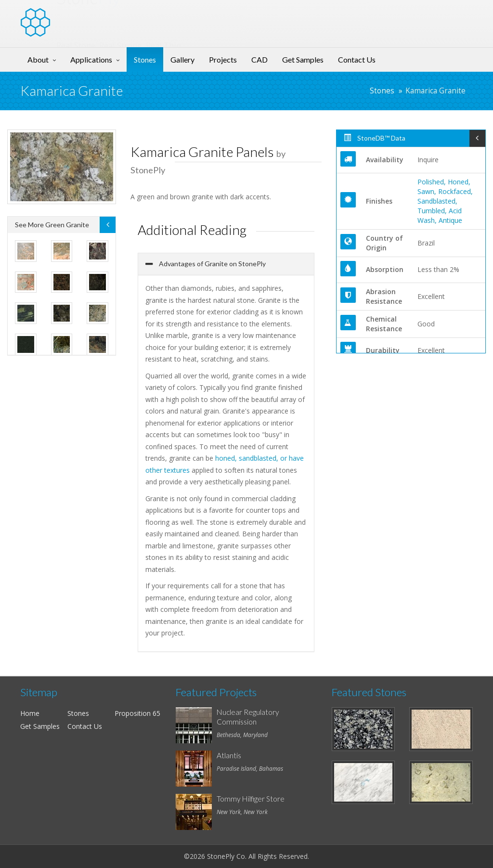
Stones (145, 59)
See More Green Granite (52, 225)
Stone (88, 16)
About (38, 59)
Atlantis (229, 755)
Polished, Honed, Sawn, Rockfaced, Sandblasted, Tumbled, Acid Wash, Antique (445, 201)
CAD (259, 59)
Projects (223, 59)
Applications (91, 59)
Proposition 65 (137, 713)
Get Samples (303, 59)
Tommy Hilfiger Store (251, 799)
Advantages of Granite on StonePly (212, 264)
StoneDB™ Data (375, 138)
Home (30, 713)
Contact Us (357, 59)
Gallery (182, 59)
